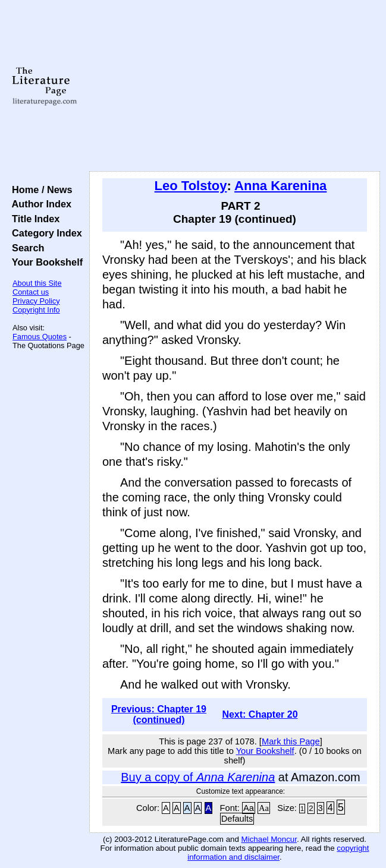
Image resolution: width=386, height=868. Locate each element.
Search (25, 248)
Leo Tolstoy (191, 186)
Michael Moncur (269, 839)
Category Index (44, 233)
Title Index (33, 219)
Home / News (40, 190)
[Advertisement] (235, 86)
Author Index (39, 204)
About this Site (37, 283)
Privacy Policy (36, 301)
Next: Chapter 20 (260, 714)
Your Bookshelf (45, 262)
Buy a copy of (198, 777)
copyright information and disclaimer (278, 853)
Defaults (237, 819)
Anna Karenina (280, 186)
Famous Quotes (40, 337)
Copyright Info (36, 310)
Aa (249, 808)
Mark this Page (291, 741)
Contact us (31, 292)
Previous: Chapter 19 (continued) (159, 714)
